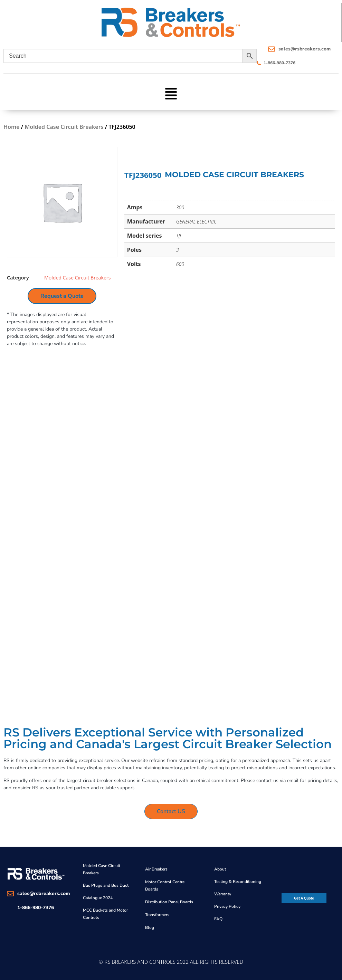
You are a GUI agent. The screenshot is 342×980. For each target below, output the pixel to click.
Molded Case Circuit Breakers (64, 127)
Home (12, 127)
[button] (171, 93)
